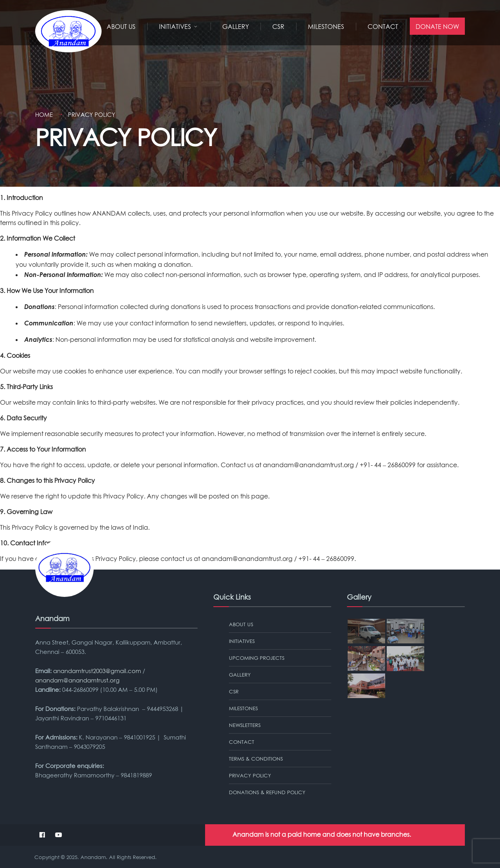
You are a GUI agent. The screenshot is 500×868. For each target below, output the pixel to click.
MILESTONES (326, 27)
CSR (278, 27)
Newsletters (245, 725)
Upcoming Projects (257, 658)
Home (44, 114)
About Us (121, 27)
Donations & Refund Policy (267, 792)
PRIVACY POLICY (250, 775)
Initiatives (175, 27)
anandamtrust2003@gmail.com (97, 671)
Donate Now (437, 27)
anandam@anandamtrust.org (308, 465)
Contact (383, 27)
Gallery (236, 27)
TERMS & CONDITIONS (256, 759)
